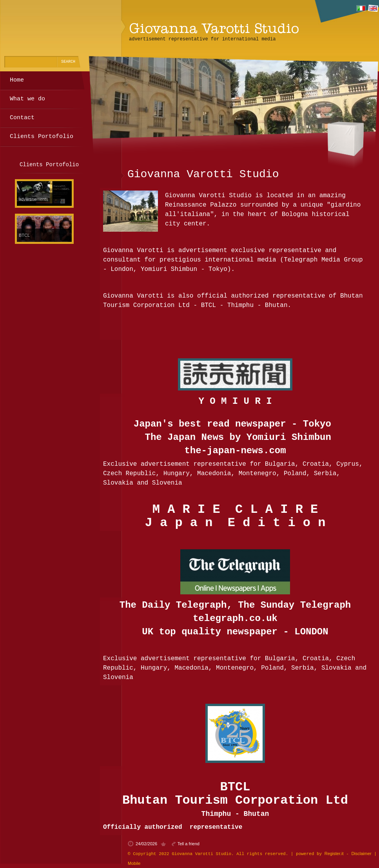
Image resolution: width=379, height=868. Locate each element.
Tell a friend (189, 844)
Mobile (134, 863)
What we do (27, 99)
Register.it (334, 853)
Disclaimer (361, 853)
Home (17, 80)
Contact (22, 118)
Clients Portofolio (42, 137)
